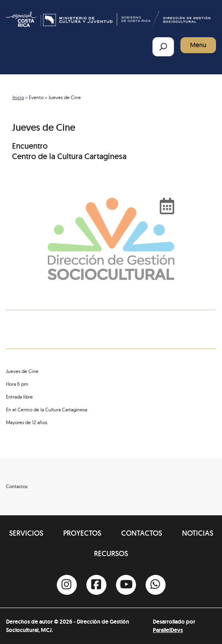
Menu (198, 45)
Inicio (18, 97)
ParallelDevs (168, 630)
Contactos (142, 533)
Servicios (26, 533)
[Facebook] (96, 585)
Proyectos (82, 533)
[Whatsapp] (156, 585)
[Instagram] (67, 585)
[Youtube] (126, 585)
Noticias (198, 533)
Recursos (111, 553)
